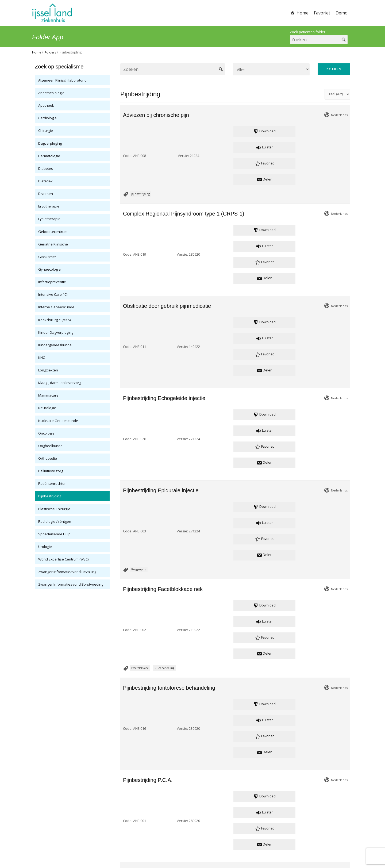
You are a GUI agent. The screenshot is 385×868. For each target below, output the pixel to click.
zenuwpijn (164, 651)
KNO (42, 358)
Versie (161, 132)
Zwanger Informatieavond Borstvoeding (71, 584)
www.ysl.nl (218, 841)
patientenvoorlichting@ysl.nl (192, 834)
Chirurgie (46, 130)
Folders (51, 52)
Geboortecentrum (53, 232)
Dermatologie (49, 156)
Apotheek (46, 105)
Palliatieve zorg (51, 471)
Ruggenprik (139, 329)
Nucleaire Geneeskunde (58, 421)
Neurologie (47, 408)
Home (303, 13)
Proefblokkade (140, 380)
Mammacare (48, 395)
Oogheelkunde (50, 446)
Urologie (45, 547)
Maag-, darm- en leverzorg (60, 383)
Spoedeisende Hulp (54, 534)
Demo (342, 13)
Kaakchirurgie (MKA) (54, 320)
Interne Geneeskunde (56, 307)
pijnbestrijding (140, 146)
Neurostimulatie (141, 651)
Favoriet (322, 13)
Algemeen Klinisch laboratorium (64, 80)
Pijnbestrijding (50, 496)
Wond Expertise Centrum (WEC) (63, 559)
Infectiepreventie (52, 282)
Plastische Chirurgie (54, 509)
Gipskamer (47, 257)
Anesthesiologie (51, 93)
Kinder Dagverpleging (56, 332)
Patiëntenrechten (52, 483)
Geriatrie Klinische (53, 244)
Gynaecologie (49, 269)
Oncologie (46, 433)
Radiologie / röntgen (55, 521)
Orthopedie (48, 458)
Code (127, 132)
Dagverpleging (50, 143)
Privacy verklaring (177, 847)
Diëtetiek (45, 181)
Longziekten (48, 370)
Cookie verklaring (209, 847)
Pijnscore (137, 790)
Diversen (46, 194)
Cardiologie (47, 118)
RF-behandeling (164, 380)
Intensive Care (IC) (53, 294)
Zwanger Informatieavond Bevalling (67, 572)
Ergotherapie (49, 206)
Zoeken (334, 69)
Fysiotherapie (49, 219)
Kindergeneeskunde (55, 345)
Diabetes (46, 168)
